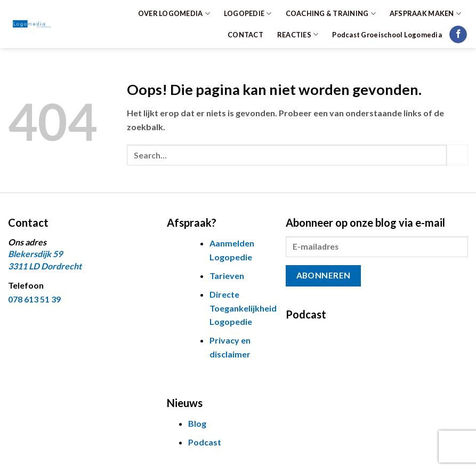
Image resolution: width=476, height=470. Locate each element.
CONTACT (245, 35)
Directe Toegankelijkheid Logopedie (243, 308)
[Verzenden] (457, 155)
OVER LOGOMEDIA (174, 14)
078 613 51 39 (34, 299)
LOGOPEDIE (248, 14)
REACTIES (298, 34)
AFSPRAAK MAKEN (425, 14)
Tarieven (227, 276)
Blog (197, 423)
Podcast (205, 442)
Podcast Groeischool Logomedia (387, 35)
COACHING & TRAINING (331, 14)
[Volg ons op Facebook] (458, 35)
